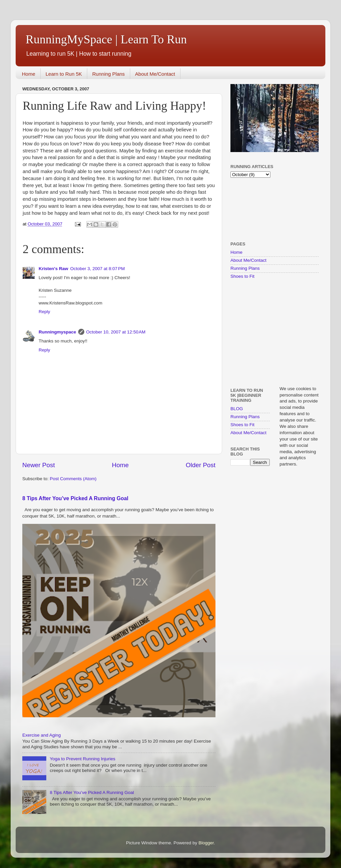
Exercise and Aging (42, 735)
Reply (44, 312)
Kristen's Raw (53, 269)
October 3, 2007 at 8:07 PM (98, 269)
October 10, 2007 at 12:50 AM (116, 332)
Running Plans (109, 74)
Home (29, 74)
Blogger (206, 843)
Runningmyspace (57, 332)
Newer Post (39, 465)
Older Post (201, 465)
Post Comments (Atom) (73, 479)
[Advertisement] (251, 209)
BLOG (237, 409)
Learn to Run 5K (64, 74)
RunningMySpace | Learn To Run (106, 39)
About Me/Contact (155, 74)
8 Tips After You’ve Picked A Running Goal (75, 498)
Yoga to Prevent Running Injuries (82, 759)
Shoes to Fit (242, 276)
